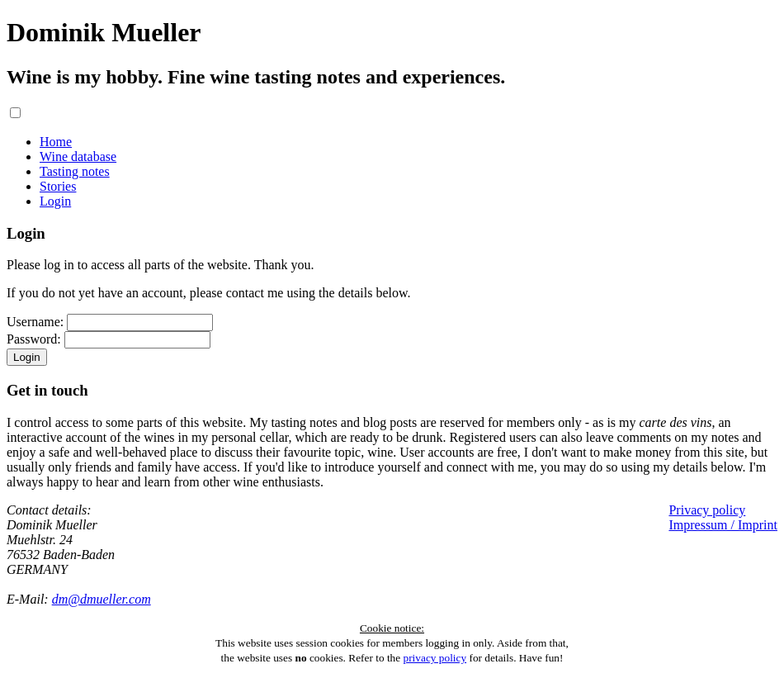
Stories (58, 186)
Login (55, 201)
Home (56, 142)
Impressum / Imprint (723, 525)
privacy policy (435, 658)
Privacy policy (707, 510)
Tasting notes (75, 171)
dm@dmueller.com (102, 599)
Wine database (78, 156)
